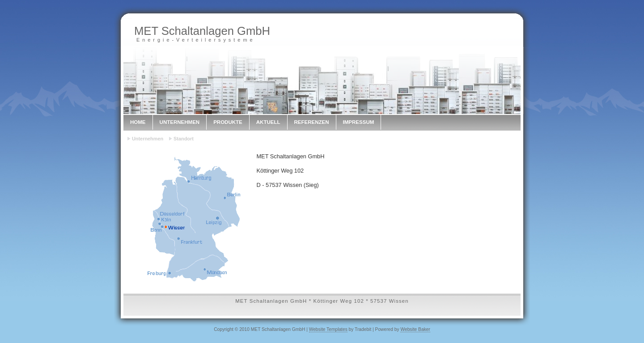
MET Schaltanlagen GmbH (202, 31)
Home (138, 122)
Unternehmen (180, 122)
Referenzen (312, 122)
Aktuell (268, 122)
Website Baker (415, 329)
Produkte (228, 122)
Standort (184, 139)
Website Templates (328, 329)
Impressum (359, 122)
